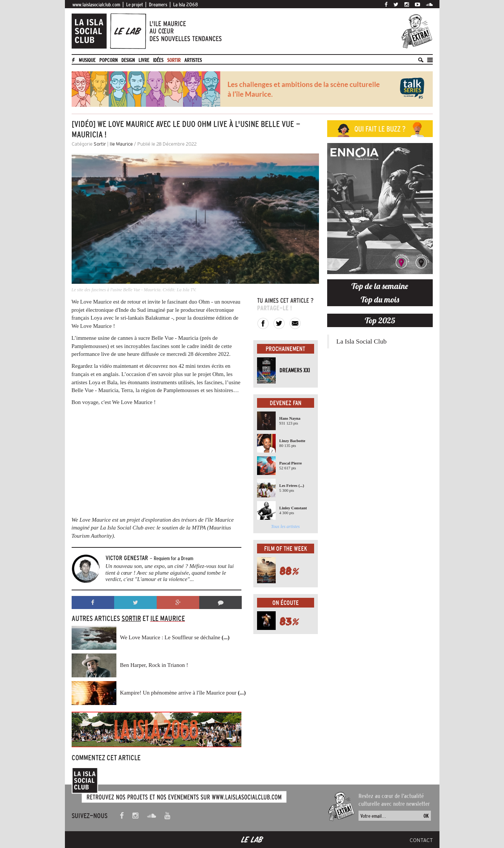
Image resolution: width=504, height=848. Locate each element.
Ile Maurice (121, 144)
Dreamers (158, 4)
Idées (158, 60)
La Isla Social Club (362, 341)
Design (128, 60)
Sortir (174, 60)
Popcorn (108, 60)
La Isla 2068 (186, 4)
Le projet (134, 4)
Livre (144, 60)
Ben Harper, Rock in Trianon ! (154, 665)
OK (426, 816)
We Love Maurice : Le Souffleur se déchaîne (175, 637)
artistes (193, 60)
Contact (421, 840)
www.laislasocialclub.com (96, 4)
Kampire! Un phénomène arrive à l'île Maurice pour (183, 693)
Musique (87, 60)
